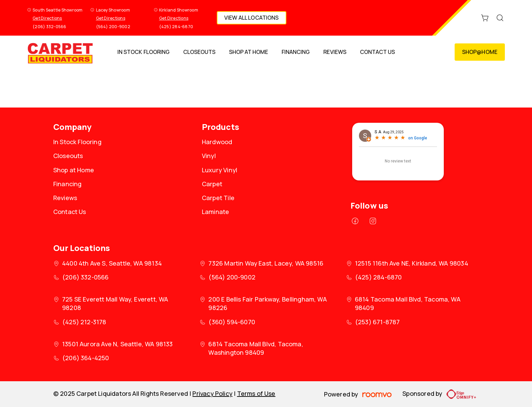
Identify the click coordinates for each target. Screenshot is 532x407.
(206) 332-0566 (49, 27)
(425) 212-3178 (84, 322)
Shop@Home (480, 52)
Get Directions (47, 18)
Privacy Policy (212, 393)
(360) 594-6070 (232, 322)
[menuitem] (143, 52)
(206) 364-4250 (86, 358)
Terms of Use (256, 393)
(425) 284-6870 (176, 27)
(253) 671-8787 (377, 322)
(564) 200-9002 (113, 27)
